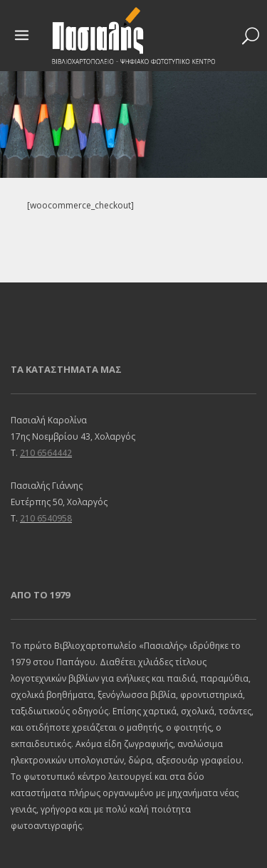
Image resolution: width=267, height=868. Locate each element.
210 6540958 (46, 518)
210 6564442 (46, 453)
